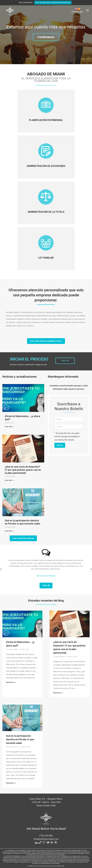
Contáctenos (46, 37)
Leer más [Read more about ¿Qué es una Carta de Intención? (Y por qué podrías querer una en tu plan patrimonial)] (9, 480)
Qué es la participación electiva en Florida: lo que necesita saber (20, 739)
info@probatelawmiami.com (46, 839)
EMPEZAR (65, 361)
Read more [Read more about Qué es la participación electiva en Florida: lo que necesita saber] (11, 783)
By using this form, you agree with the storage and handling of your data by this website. (67, 437)
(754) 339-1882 (77, 12)
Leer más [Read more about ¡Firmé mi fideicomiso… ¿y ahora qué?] (9, 427)
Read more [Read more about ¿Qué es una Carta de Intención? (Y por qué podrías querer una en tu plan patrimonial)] (58, 693)
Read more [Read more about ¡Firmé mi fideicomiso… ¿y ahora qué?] (11, 682)
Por (12, 649)
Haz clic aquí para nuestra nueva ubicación (53, 2)
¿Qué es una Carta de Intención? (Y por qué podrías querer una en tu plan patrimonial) (23, 470)
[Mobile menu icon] (87, 10)
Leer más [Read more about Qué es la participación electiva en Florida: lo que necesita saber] (9, 531)
